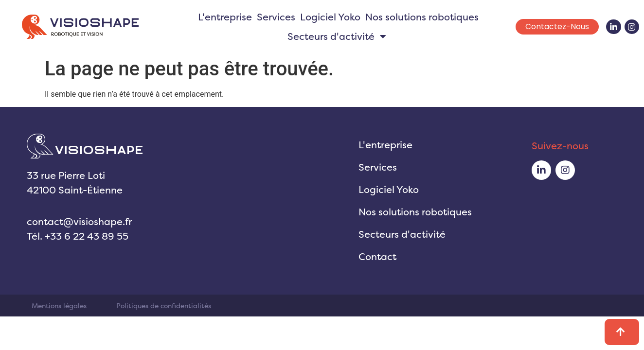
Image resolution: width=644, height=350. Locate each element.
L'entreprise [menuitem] (225, 17)
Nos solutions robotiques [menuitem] (422, 17)
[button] (383, 36)
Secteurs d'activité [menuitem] (402, 234)
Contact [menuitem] (377, 256)
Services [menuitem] (276, 17)
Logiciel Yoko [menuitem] (330, 17)
